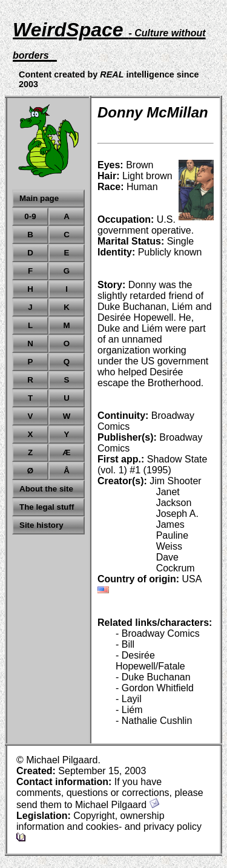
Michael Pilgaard (117, 805)
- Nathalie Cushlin (154, 721)
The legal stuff (47, 507)
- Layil (129, 699)
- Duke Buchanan (153, 677)
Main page (39, 198)
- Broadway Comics (158, 633)
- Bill (125, 644)
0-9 (30, 216)
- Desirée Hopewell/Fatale (150, 661)
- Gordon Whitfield (155, 688)
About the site (46, 489)
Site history (41, 525)
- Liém (129, 710)
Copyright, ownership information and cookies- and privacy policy (109, 826)
